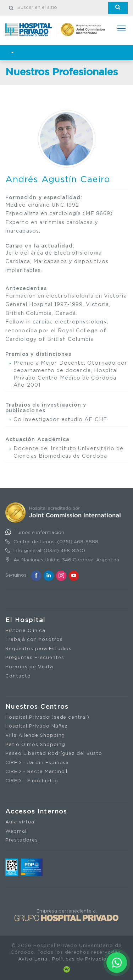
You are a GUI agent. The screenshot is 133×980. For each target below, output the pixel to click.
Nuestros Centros (37, 707)
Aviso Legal (34, 959)
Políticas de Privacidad (83, 959)
